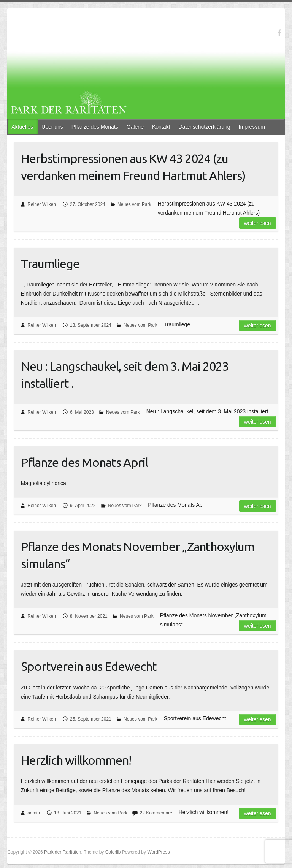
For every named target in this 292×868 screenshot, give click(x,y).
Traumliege (50, 264)
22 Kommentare (156, 813)
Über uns (52, 127)
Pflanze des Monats (95, 127)
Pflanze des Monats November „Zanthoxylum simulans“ (138, 555)
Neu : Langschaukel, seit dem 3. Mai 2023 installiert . (125, 375)
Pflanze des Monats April (84, 462)
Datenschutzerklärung (204, 127)
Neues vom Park (134, 204)
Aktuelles (22, 127)
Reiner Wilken (42, 204)
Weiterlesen (258, 223)
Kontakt (161, 127)
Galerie (135, 127)
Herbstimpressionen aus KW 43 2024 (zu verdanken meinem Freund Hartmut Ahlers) (133, 167)
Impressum (252, 127)
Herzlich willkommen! (76, 760)
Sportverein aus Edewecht (89, 666)
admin (34, 813)
